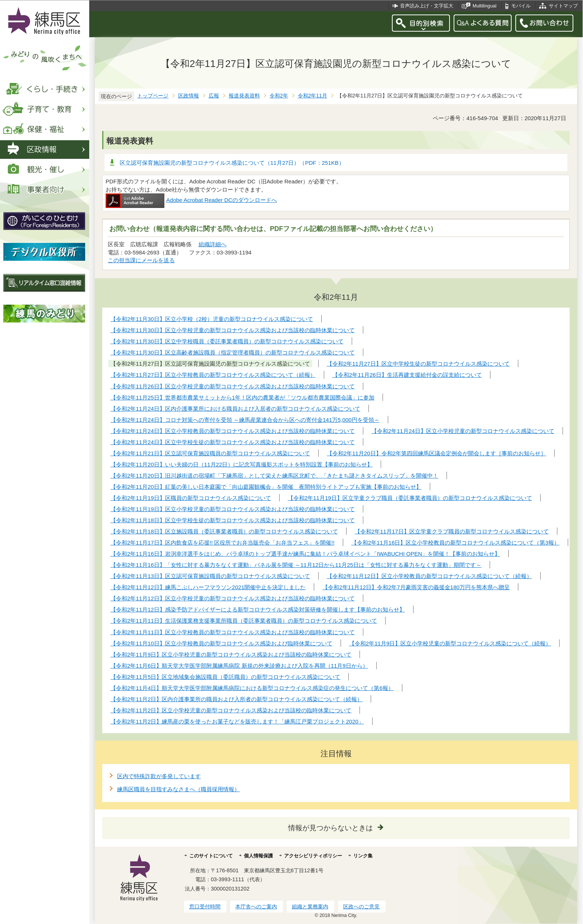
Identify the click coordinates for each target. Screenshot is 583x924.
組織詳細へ (212, 244)
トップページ (153, 96)
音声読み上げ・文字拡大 (427, 6)
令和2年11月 (313, 96)
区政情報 (189, 96)
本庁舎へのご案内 (256, 907)
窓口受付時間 (205, 907)
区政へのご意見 (361, 907)
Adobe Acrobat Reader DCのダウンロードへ (191, 200)
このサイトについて (211, 856)
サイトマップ (563, 6)
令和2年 (279, 96)
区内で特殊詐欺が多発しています (159, 776)
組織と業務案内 (310, 907)
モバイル (521, 6)
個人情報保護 (258, 856)
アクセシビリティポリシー (313, 856)
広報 (214, 96)
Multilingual (484, 6)
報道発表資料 (244, 96)
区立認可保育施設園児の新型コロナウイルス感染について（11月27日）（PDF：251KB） (232, 163)
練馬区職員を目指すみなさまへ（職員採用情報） (178, 789)
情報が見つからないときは (331, 828)
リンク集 (363, 856)
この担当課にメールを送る (141, 260)
